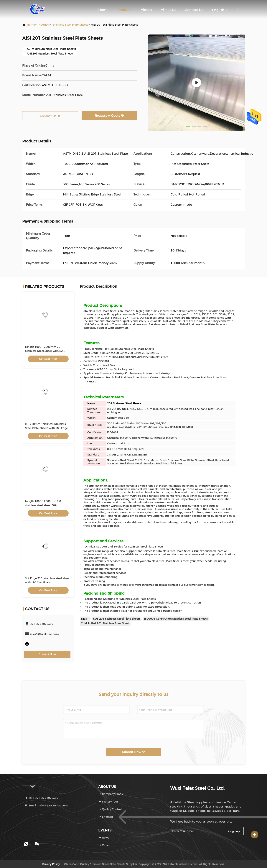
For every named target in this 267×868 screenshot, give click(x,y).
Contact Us (194, 10)
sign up (233, 831)
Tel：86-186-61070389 (42, 798)
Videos (146, 10)
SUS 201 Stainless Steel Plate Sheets (117, 619)
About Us (168, 10)
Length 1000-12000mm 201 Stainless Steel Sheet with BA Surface (44, 351)
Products (125, 10)
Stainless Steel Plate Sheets (70, 25)
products (44, 25)
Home (103, 10)
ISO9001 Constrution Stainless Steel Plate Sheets (176, 619)
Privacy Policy (51, 864)
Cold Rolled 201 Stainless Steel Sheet (105, 623)
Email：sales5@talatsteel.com (46, 805)
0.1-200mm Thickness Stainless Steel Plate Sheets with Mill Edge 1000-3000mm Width (46, 428)
